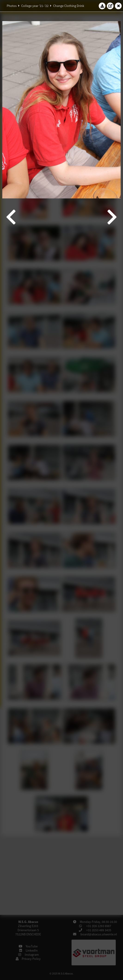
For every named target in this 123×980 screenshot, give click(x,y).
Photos (12, 6)
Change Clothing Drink (69, 6)
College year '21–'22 (35, 6)
